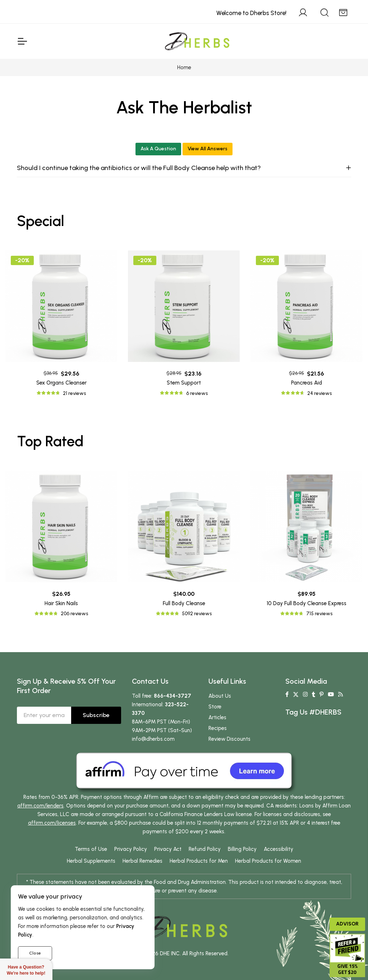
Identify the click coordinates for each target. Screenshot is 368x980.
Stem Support (184, 383)
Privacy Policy (131, 849)
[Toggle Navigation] (22, 41)
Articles (217, 717)
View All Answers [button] (208, 149)
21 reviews (74, 393)
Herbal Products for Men (199, 861)
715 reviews (319, 614)
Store (215, 707)
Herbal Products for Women (268, 861)
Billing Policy (242, 849)
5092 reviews (197, 614)
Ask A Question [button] (158, 149)
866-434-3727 (172, 696)
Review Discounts (229, 739)
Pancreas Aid (307, 383)
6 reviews (197, 393)
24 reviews (319, 393)
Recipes (218, 728)
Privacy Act (168, 849)
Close (35, 953)
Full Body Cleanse (184, 603)
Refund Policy (205, 849)
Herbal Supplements (91, 861)
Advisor (347, 924)
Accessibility (279, 849)
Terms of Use (91, 849)
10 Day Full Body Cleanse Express (307, 603)
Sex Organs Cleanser (61, 383)
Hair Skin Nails (61, 603)
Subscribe (96, 715)
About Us (220, 696)
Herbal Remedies (142, 861)
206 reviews (74, 614)
